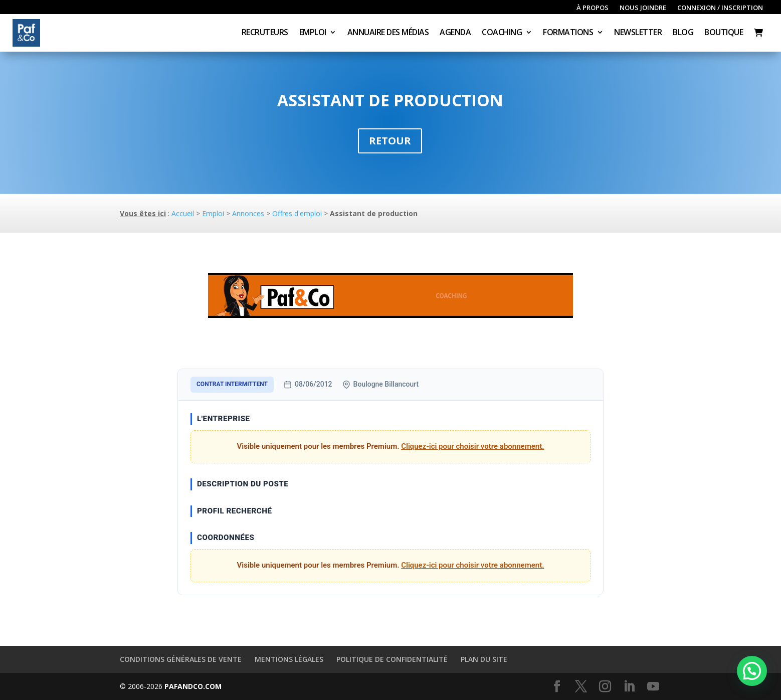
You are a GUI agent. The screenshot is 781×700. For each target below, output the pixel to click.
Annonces (248, 213)
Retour (390, 141)
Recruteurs (265, 33)
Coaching (502, 33)
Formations (568, 33)
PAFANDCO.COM (193, 686)
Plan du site (484, 659)
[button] (752, 671)
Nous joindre (643, 8)
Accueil (183, 213)
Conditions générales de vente (181, 659)
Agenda (455, 33)
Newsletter (638, 33)
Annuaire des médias (388, 33)
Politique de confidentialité (392, 659)
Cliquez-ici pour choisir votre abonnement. (472, 446)
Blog (683, 33)
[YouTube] (653, 687)
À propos (593, 8)
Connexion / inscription (720, 8)
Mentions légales (289, 659)
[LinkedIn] (629, 687)
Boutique (724, 33)
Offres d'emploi (297, 213)
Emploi (313, 33)
